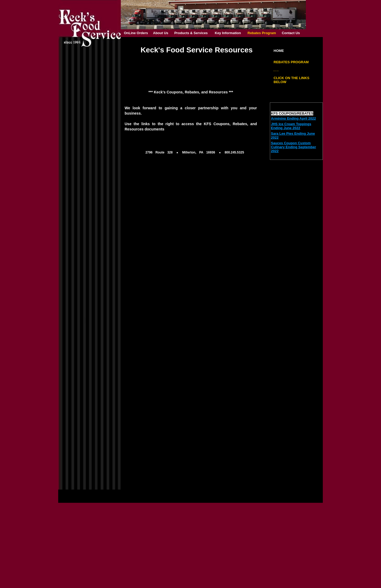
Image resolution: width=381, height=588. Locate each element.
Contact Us (291, 33)
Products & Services (191, 33)
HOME (279, 51)
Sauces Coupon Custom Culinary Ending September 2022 (293, 147)
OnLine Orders (136, 33)
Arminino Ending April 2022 (293, 118)
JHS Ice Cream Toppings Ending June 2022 (291, 126)
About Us (161, 33)
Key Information (228, 33)
